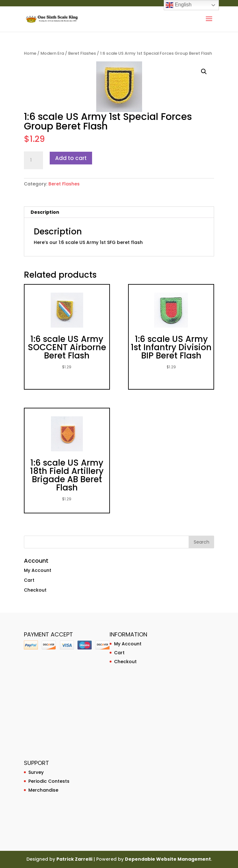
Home (30, 53)
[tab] (119, 212)
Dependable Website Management (168, 859)
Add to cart (71, 158)
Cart (29, 580)
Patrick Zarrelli (74, 859)
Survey (36, 772)
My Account (38, 570)
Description (45, 212)
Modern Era (52, 53)
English (179, 5)
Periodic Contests (49, 781)
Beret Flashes (82, 53)
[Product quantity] (33, 160)
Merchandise (43, 790)
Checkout (35, 590)
